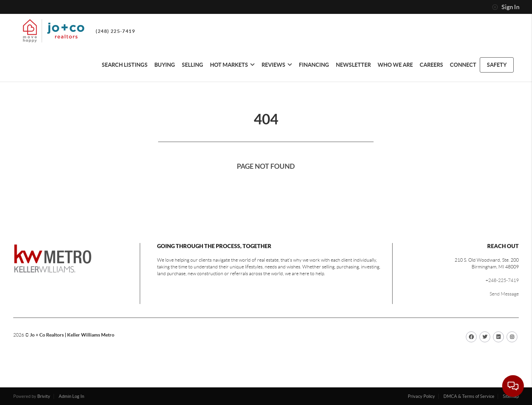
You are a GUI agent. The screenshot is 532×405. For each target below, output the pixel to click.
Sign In (506, 7)
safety (497, 65)
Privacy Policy (421, 396)
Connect (463, 65)
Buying (165, 65)
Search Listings (125, 65)
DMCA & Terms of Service (469, 396)
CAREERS (431, 65)
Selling (193, 65)
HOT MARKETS (232, 65)
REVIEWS (277, 65)
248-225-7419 (503, 280)
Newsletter (353, 65)
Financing (314, 65)
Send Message (504, 294)
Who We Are (395, 65)
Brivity (44, 396)
